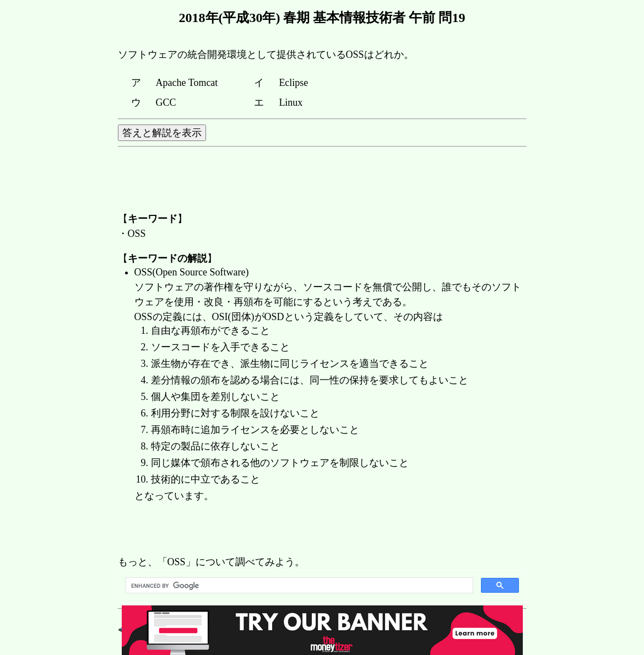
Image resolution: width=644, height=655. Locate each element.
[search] (298, 586)
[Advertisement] (318, 530)
